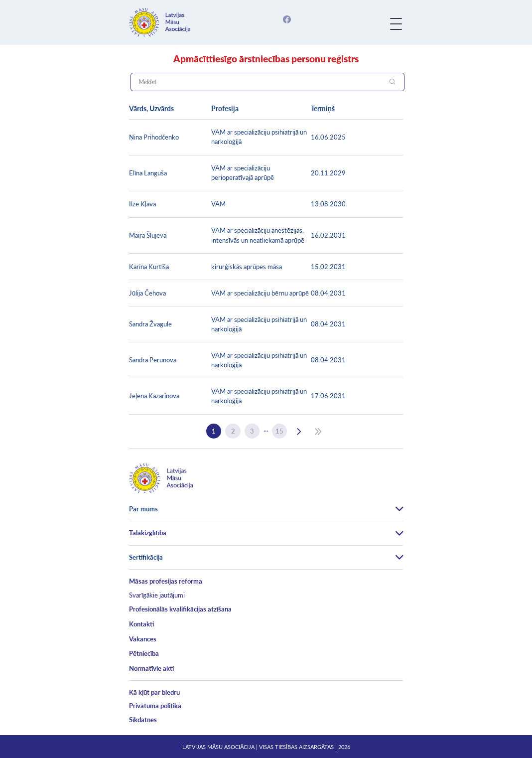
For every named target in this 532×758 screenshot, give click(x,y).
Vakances (143, 639)
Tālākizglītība (148, 533)
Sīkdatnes (143, 720)
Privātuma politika (155, 706)
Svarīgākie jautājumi (157, 595)
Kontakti (141, 624)
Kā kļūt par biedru (154, 692)
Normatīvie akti (151, 668)
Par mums (143, 509)
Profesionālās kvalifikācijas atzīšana (180, 609)
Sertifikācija (146, 557)
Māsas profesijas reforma (166, 581)
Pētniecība (144, 653)
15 (279, 431)
